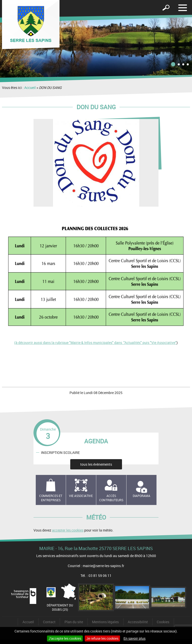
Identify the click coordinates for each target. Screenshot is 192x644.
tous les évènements (96, 464)
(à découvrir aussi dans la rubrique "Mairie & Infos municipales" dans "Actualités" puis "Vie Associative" (95, 343)
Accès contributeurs (111, 498)
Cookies (163, 622)
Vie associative (81, 496)
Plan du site (74, 622)
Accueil (30, 88)
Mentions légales (105, 622)
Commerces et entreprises (51, 498)
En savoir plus (134, 638)
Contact (49, 622)
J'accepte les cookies (65, 638)
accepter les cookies (68, 530)
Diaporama (141, 496)
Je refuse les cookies (102, 638)
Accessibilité (138, 622)
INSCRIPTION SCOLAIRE (60, 453)
